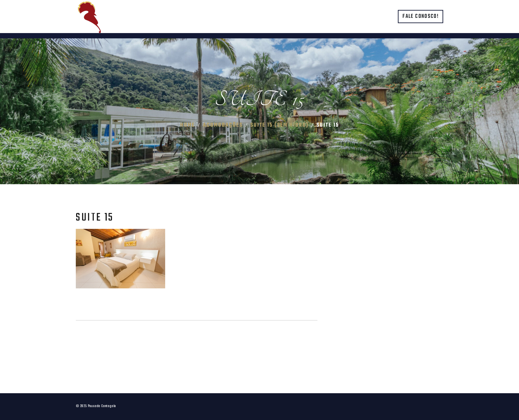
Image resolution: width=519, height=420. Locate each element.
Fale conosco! (421, 17)
